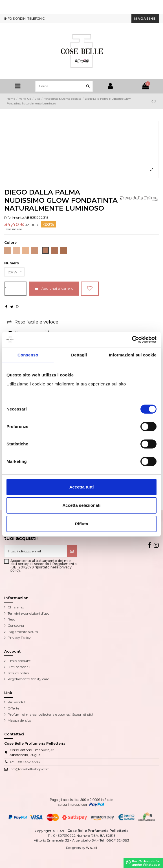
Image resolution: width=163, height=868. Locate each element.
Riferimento (14, 217)
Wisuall (92, 848)
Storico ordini (18, 673)
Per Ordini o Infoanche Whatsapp (143, 863)
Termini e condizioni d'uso (28, 613)
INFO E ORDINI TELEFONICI (25, 19)
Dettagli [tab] (79, 355)
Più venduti (17, 702)
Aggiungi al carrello (54, 288)
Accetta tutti (82, 487)
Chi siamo (16, 607)
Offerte (13, 708)
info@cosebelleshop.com (30, 769)
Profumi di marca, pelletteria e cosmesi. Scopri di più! (50, 714)
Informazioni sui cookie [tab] (133, 355)
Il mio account (19, 661)
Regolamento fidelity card (28, 679)
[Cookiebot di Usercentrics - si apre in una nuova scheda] (132, 340)
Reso (11, 619)
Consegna (16, 625)
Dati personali (19, 667)
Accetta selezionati (81, 505)
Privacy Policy (19, 638)
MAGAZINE (145, 19)
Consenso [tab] (28, 355)
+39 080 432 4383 (25, 762)
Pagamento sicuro (23, 632)
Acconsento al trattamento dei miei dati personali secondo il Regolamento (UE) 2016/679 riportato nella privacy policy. (44, 566)
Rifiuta (82, 524)
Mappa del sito (19, 720)
